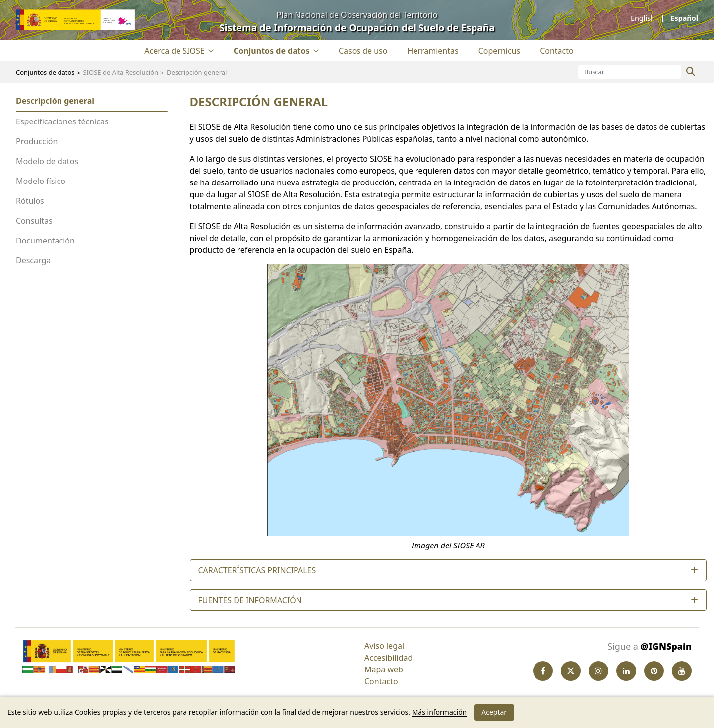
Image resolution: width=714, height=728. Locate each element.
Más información (440, 712)
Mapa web (384, 669)
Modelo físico (41, 181)
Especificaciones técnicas (62, 121)
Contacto (381, 681)
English (644, 18)
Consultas (34, 221)
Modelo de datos (47, 161)
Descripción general (55, 101)
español (684, 18)
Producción (37, 141)
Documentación (45, 241)
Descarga (33, 260)
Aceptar (494, 712)
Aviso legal (384, 646)
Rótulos (30, 201)
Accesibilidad (388, 658)
